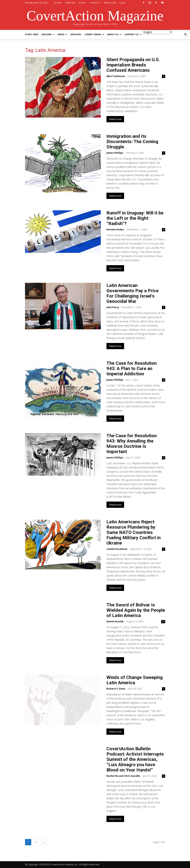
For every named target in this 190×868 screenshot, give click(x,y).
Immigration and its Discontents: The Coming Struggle (132, 142)
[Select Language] (157, 32)
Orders (82, 3)
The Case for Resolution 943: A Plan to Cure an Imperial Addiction (132, 369)
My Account (110, 3)
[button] (185, 35)
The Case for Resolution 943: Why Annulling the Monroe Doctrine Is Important (132, 444)
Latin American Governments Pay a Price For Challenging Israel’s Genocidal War (133, 293)
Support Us (133, 34)
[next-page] (44, 842)
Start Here (32, 34)
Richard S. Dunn (116, 689)
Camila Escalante (117, 549)
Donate (58, 3)
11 (163, 622)
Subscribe (70, 3)
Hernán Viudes (115, 229)
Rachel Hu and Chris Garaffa (123, 776)
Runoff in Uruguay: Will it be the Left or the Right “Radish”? (135, 218)
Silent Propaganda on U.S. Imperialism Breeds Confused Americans (133, 65)
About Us (114, 34)
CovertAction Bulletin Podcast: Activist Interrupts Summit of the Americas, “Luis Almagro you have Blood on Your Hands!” (135, 759)
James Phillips (115, 153)
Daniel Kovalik (115, 621)
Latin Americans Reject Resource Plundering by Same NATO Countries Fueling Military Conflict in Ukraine (134, 532)
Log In (123, 3)
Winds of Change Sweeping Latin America (135, 680)
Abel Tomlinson (116, 76)
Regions (48, 34)
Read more (115, 119)
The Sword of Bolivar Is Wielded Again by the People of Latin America (136, 610)
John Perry (113, 307)
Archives (76, 34)
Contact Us (95, 3)
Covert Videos (94, 34)
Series (62, 34)
